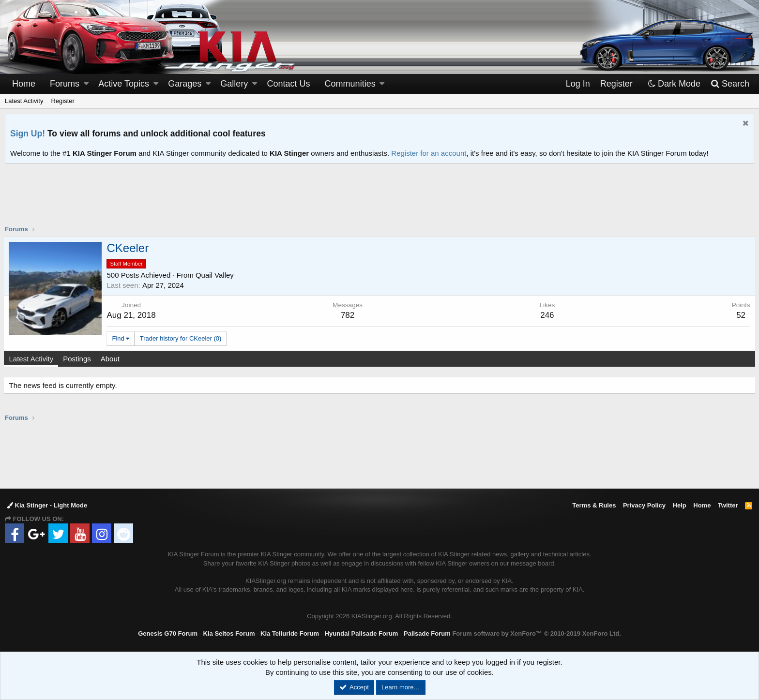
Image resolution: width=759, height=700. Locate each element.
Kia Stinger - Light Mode (47, 505)
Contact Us (289, 84)
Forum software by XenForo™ (536, 633)
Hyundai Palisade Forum (362, 633)
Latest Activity (24, 101)
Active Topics (124, 84)
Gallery (234, 84)
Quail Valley (216, 275)
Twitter (728, 505)
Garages (185, 84)
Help (680, 505)
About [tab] (111, 359)
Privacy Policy (644, 505)
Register (62, 101)
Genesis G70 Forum (168, 633)
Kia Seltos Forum (229, 633)
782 (348, 315)
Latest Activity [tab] (32, 359)
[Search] (730, 84)
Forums (65, 84)
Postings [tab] (78, 359)
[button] (86, 84)
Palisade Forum (427, 633)
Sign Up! (28, 134)
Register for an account (429, 153)
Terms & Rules (594, 505)
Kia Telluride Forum (290, 633)
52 (740, 315)
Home (24, 84)
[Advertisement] (379, 200)
